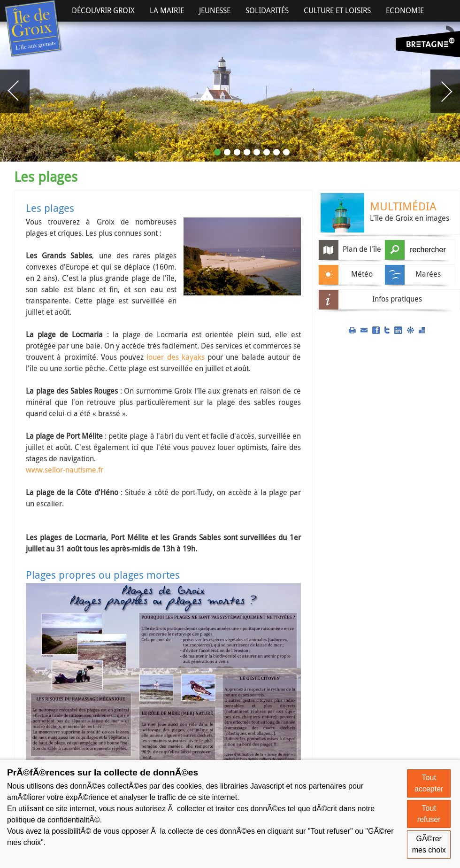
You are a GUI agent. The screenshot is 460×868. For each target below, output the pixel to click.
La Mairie (167, 10)
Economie (405, 10)
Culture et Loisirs (337, 10)
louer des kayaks (176, 357)
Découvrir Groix (103, 10)
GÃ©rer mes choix (429, 844)
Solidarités (267, 10)
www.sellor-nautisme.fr (65, 470)
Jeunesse (215, 10)
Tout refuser (429, 814)
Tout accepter (429, 783)
